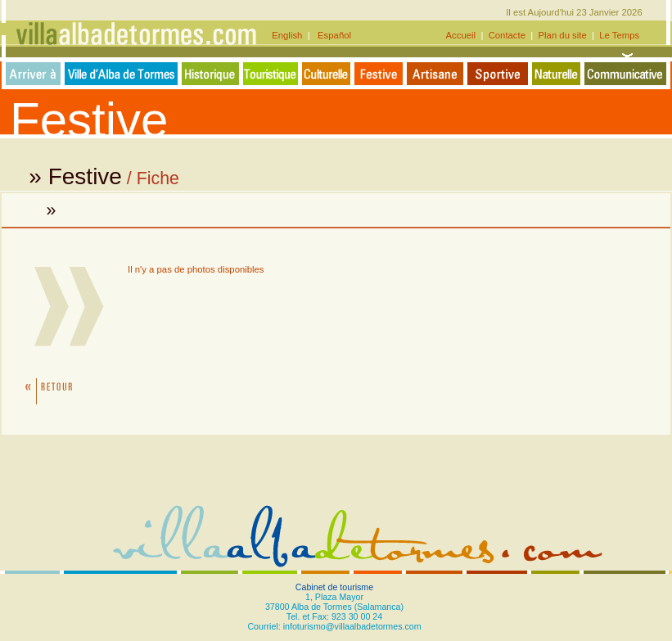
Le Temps (619, 35)
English (289, 35)
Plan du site (562, 35)
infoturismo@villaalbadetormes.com (352, 626)
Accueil (462, 35)
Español (332, 35)
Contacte (507, 35)
